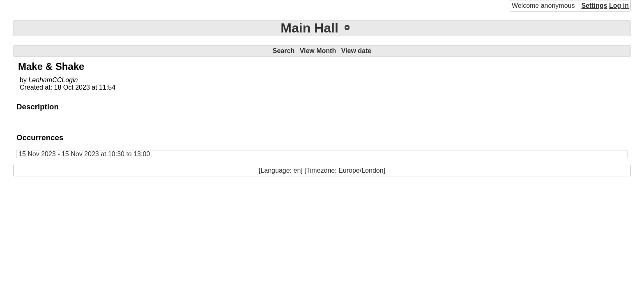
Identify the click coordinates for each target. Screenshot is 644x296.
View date (356, 51)
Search (284, 51)
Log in (619, 6)
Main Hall (309, 28)
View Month (318, 51)
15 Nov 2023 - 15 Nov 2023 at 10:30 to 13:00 (84, 154)
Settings (594, 6)
